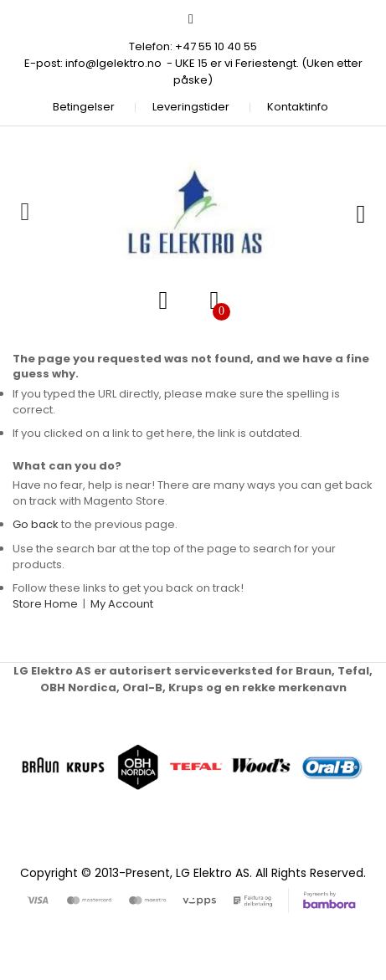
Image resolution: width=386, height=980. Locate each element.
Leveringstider (191, 107)
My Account (122, 604)
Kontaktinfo (298, 107)
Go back (36, 524)
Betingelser (84, 107)
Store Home (45, 604)
